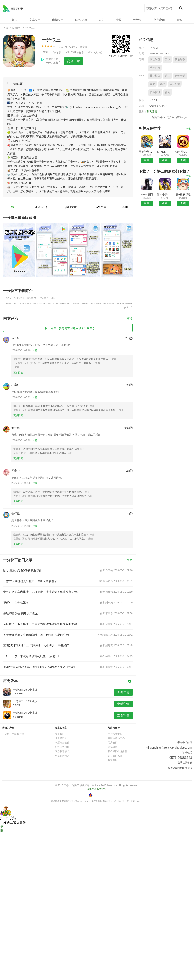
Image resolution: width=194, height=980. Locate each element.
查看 (147, 160)
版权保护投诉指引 (117, 751)
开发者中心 (61, 738)
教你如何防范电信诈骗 (180, 768)
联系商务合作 (62, 743)
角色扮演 (175, 84)
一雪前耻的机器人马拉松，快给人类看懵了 (30, 581)
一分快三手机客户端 (13, 734)
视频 (125, 207)
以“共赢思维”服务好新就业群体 (23, 570)
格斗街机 (155, 92)
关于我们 (60, 734)
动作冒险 (155, 68)
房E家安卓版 (183, 195)
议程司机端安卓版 (183, 152)
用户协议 (113, 743)
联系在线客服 (185, 763)
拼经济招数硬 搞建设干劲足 (21, 613)
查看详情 (123, 692)
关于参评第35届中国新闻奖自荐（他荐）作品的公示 (36, 635)
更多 (128, 307)
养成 (168, 59)
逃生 (168, 76)
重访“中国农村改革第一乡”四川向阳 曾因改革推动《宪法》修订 (42, 667)
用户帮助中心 (115, 734)
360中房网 (147, 195)
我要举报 (113, 760)
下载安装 (82, 47)
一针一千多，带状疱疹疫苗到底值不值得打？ (32, 656)
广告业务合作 (62, 747)
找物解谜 (155, 59)
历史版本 (101, 207)
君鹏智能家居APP (147, 152)
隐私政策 (152, 112)
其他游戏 (180, 59)
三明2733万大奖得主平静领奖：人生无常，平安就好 (36, 646)
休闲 (168, 92)
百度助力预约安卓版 (165, 152)
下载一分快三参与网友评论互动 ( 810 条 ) (68, 328)
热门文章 (71, 207)
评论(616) (41, 207)
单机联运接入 (62, 756)
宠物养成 (180, 76)
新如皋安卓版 (165, 195)
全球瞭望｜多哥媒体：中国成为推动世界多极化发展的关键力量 (42, 624)
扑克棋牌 (155, 76)
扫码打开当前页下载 (121, 56)
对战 (162, 84)
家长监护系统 (115, 756)
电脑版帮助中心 (116, 738)
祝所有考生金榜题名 (16, 603)
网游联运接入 (62, 751)
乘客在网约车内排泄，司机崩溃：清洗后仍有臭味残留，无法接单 (42, 592)
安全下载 (74, 61)
